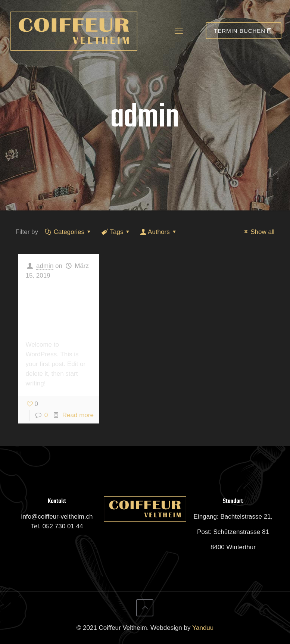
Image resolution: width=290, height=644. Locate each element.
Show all (258, 232)
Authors (159, 232)
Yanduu (203, 628)
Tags (116, 232)
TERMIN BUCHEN (244, 31)
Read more (78, 415)
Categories (68, 232)
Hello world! (52, 309)
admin (45, 266)
